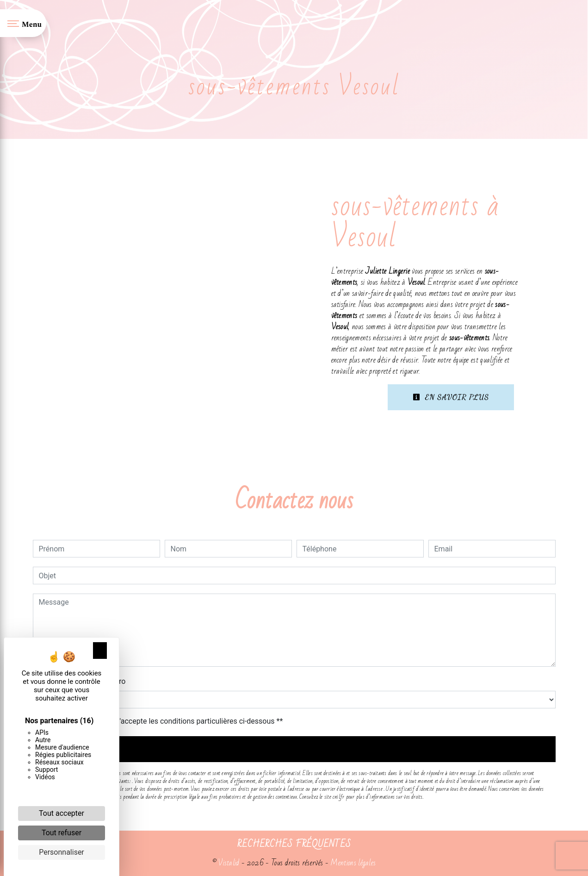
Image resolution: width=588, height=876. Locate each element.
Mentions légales (352, 863)
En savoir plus (451, 397)
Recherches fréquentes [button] (294, 844)
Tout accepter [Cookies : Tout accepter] (62, 813)
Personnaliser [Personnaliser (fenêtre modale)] (62, 852)
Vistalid (229, 863)
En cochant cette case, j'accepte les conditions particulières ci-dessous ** (163, 721)
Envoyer (294, 749)
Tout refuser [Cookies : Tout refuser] (62, 833)
